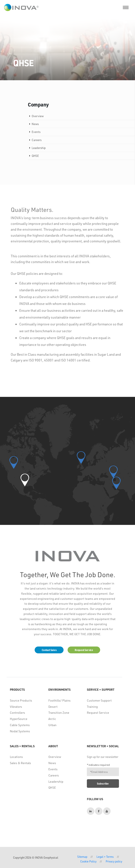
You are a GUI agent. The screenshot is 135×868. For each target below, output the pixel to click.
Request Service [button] (84, 650)
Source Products (21, 700)
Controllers (17, 713)
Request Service (98, 713)
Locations (16, 757)
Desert (53, 707)
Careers (54, 775)
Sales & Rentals (20, 763)
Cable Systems (20, 725)
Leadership (56, 781)
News (52, 763)
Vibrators (16, 707)
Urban (52, 725)
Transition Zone (59, 713)
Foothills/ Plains (59, 700)
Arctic (52, 719)
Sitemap (82, 857)
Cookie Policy (88, 861)
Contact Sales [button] (49, 650)
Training (92, 707)
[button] (25, 480)
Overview (55, 757)
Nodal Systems (20, 731)
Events (53, 769)
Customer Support (99, 700)
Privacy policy (114, 861)
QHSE (52, 787)
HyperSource (19, 719)
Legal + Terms (105, 857)
